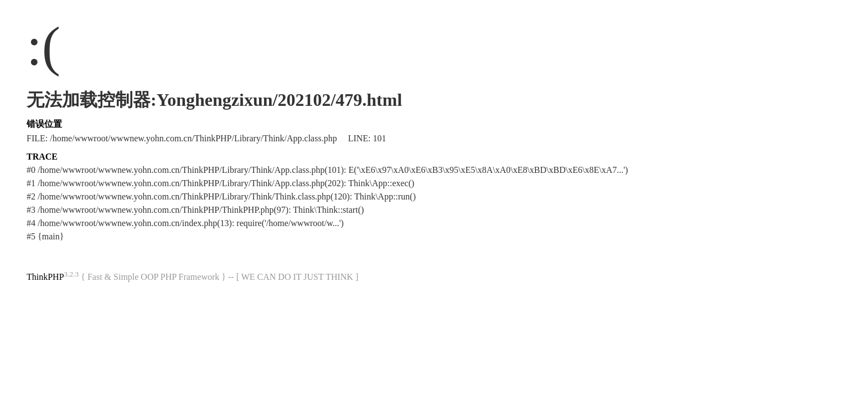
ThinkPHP (45, 277)
